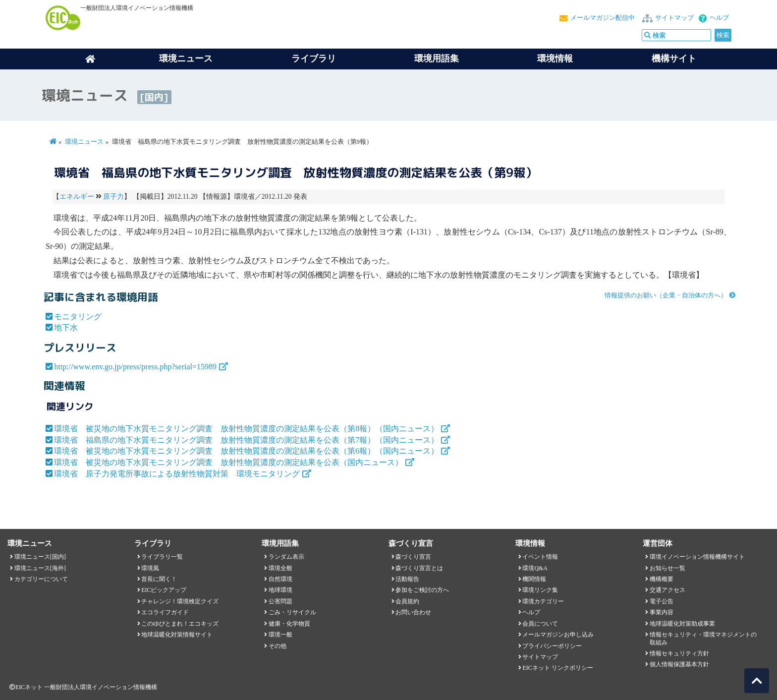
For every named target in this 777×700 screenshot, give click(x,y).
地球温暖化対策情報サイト (177, 635)
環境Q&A (535, 568)
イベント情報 (540, 557)
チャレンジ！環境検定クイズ (180, 601)
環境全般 (280, 568)
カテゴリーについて (41, 579)
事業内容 (662, 612)
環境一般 (280, 635)
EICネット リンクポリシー (557, 668)
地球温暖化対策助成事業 (682, 624)
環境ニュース (84, 142)
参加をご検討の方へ (422, 590)
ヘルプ (719, 18)
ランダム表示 (286, 557)
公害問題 (280, 601)
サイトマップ (674, 18)
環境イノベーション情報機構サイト (697, 557)
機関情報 (534, 579)
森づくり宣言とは (419, 568)
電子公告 (662, 601)
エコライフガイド (165, 612)
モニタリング (78, 317)
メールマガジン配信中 (603, 18)
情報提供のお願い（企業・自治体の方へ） (666, 295)
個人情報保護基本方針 (679, 664)
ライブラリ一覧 (162, 557)
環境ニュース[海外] (40, 568)
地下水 (66, 327)
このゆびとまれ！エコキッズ (180, 624)
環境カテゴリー (543, 601)
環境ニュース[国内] (40, 557)
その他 (277, 646)
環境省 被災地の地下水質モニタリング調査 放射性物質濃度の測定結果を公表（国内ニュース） (228, 462)
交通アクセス (667, 590)
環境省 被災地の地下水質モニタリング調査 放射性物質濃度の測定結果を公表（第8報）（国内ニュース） (246, 429)
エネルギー (77, 197)
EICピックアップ (164, 590)
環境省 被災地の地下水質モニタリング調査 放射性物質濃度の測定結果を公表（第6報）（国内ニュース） (246, 451)
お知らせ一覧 (667, 568)
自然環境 (280, 579)
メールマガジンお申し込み (558, 635)
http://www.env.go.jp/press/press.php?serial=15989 (135, 367)
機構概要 (662, 579)
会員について (540, 624)
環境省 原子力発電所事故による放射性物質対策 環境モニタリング (177, 474)
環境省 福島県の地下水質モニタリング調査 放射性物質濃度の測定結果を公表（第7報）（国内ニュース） (246, 440)
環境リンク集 (540, 590)
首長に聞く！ (159, 579)
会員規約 (407, 601)
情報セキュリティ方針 (679, 653)
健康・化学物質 (289, 624)
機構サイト (674, 58)
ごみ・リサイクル (292, 612)
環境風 (150, 568)
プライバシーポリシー (552, 646)
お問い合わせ (413, 612)
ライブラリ (314, 58)
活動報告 (407, 579)
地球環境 (280, 590)
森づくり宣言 (413, 557)
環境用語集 (437, 58)
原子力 (113, 197)
